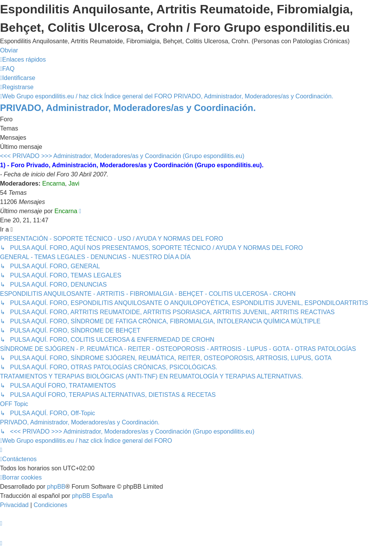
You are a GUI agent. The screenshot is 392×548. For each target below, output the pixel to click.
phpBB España (92, 496)
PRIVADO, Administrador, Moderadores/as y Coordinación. (128, 108)
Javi (74, 183)
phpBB (56, 487)
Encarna (54, 183)
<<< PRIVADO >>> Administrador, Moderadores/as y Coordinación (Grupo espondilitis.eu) (122, 156)
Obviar (9, 50)
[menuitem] (7, 69)
